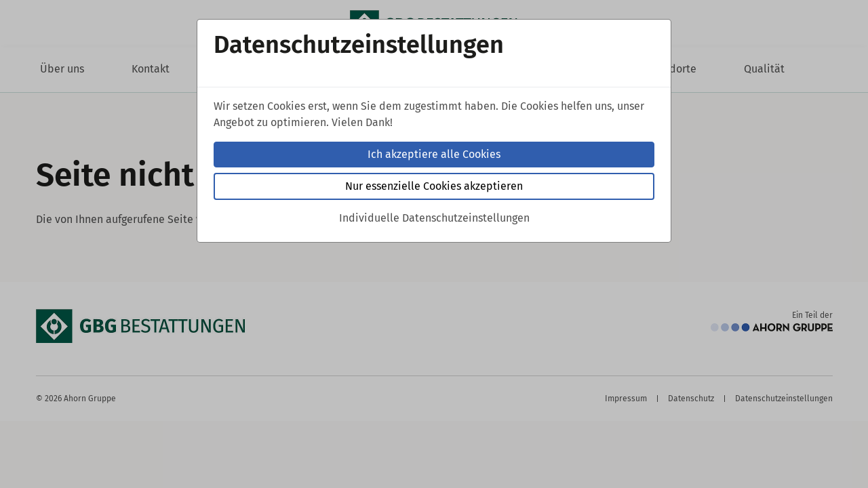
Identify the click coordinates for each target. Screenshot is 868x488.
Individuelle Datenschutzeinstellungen (434, 218)
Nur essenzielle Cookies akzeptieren (434, 186)
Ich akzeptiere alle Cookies (434, 154)
